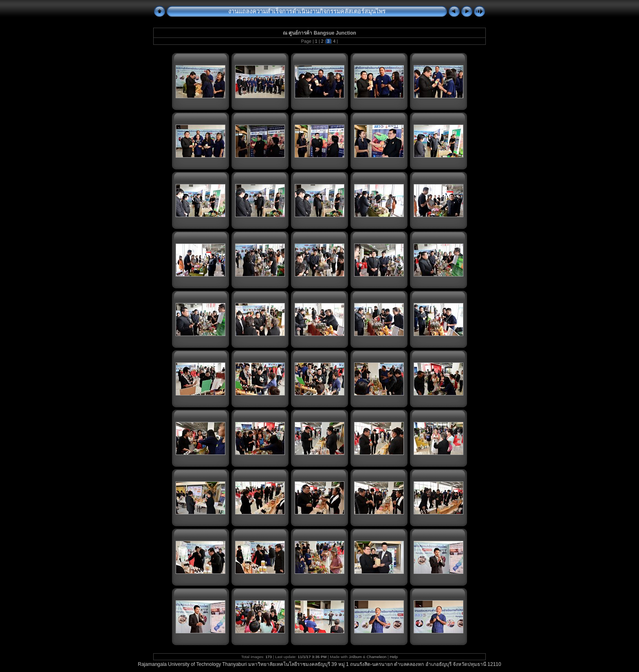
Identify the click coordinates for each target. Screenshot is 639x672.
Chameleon (376, 657)
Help (394, 657)
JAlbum (355, 657)
